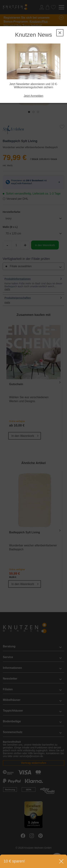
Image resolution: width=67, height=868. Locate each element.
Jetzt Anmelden (33, 96)
